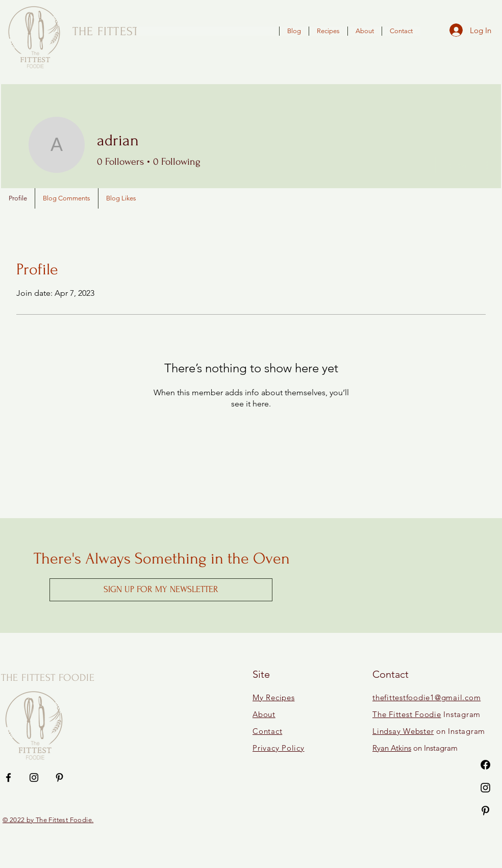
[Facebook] (485, 765)
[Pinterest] (485, 811)
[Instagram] (485, 788)
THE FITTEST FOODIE (48, 678)
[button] (161, 590)
